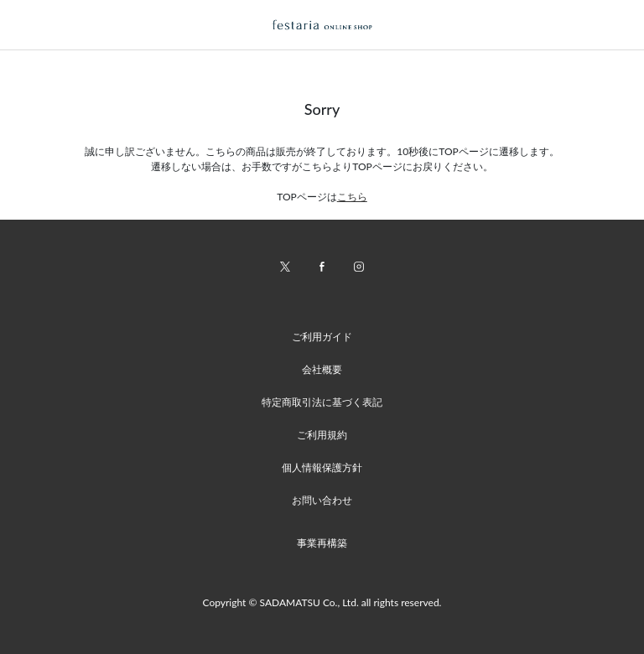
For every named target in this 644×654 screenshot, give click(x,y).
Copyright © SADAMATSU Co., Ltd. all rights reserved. (322, 602)
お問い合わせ (322, 500)
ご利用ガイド (322, 337)
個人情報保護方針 (322, 467)
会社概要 (322, 369)
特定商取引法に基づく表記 (322, 402)
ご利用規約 (322, 435)
